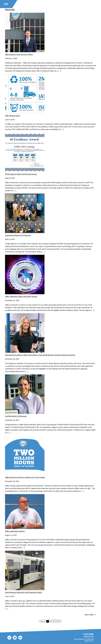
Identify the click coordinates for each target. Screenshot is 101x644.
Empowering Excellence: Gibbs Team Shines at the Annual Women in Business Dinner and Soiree (40, 355)
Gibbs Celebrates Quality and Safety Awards (21, 296)
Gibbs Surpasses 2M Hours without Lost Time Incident (25, 477)
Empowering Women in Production (18, 235)
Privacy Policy (89, 641)
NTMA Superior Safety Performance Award (21, 174)
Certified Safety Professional (16, 416)
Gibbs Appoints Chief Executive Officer (19, 54)
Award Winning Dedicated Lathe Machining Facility (24, 592)
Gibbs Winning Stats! (13, 115)
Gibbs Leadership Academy (15, 531)
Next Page (89, 614)
